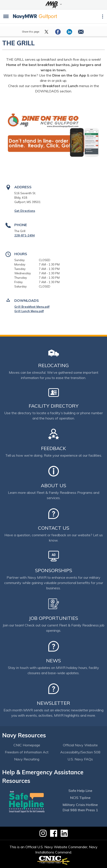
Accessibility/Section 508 (80, 752)
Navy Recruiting (27, 759)
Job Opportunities (53, 618)
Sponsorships (54, 570)
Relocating (53, 365)
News (53, 661)
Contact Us (54, 528)
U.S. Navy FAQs (80, 759)
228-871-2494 (24, 235)
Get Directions (25, 211)
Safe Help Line (80, 791)
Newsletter (53, 703)
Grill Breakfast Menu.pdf (32, 307)
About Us (53, 485)
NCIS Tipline (80, 798)
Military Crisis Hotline (80, 805)
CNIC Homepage (27, 745)
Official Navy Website (80, 745)
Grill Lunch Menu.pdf (29, 311)
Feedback (53, 448)
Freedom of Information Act (27, 752)
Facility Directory (54, 406)
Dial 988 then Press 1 (80, 810)
